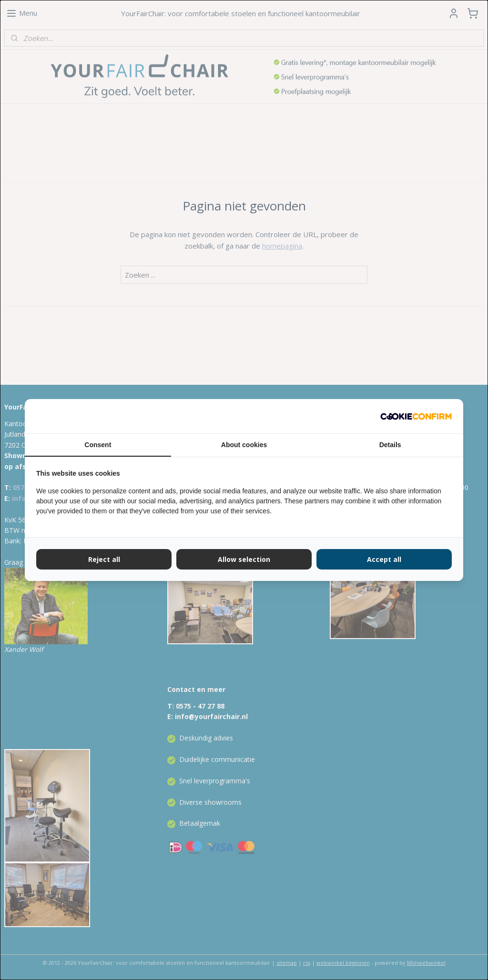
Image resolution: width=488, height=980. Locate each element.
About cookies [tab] (244, 445)
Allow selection (244, 559)
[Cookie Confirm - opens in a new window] (416, 416)
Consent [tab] (98, 445)
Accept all (384, 559)
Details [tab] (390, 445)
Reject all (104, 559)
